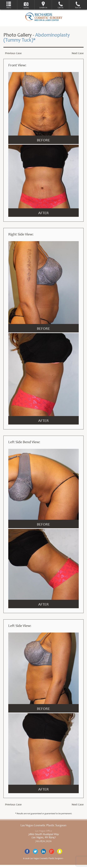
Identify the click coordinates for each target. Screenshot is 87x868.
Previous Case (13, 53)
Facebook (27, 851)
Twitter (35, 851)
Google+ (52, 851)
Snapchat (60, 851)
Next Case (78, 53)
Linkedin (43, 851)
